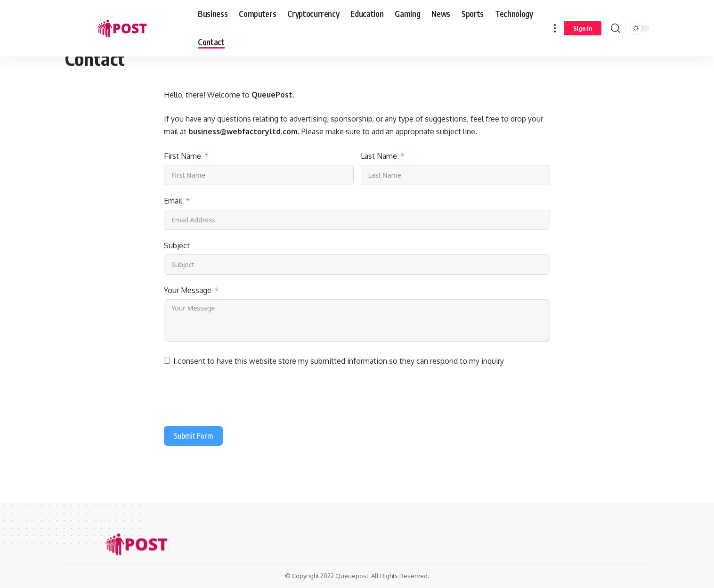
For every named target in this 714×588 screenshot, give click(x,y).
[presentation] (235, 398)
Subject (177, 245)
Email (173, 201)
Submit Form (193, 436)
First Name (183, 156)
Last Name (379, 156)
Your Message (188, 290)
